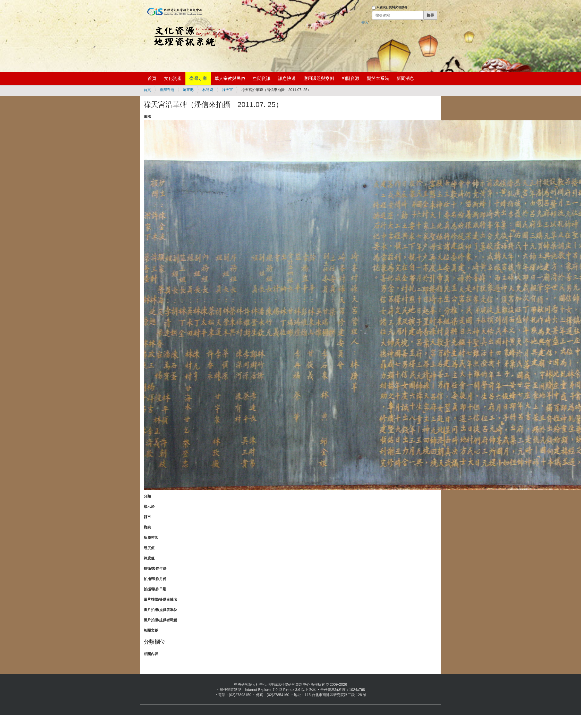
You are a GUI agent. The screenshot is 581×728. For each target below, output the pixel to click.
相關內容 (151, 654)
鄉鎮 (147, 527)
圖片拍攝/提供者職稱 (160, 620)
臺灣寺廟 (198, 78)
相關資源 (351, 78)
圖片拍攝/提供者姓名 (160, 599)
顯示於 (149, 507)
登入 (365, 22)
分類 (147, 496)
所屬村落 (151, 537)
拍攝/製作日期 (155, 589)
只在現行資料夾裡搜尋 (392, 7)
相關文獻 (151, 630)
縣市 (147, 517)
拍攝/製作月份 (155, 579)
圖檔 (147, 117)
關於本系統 (378, 78)
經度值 (149, 548)
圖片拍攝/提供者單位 (160, 610)
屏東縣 (188, 90)
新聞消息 (405, 78)
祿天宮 (227, 90)
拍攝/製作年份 (155, 568)
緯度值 (149, 558)
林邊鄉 (208, 90)
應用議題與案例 (319, 78)
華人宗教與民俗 (230, 78)
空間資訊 (262, 78)
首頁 (152, 78)
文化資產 (173, 78)
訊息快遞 (287, 78)
